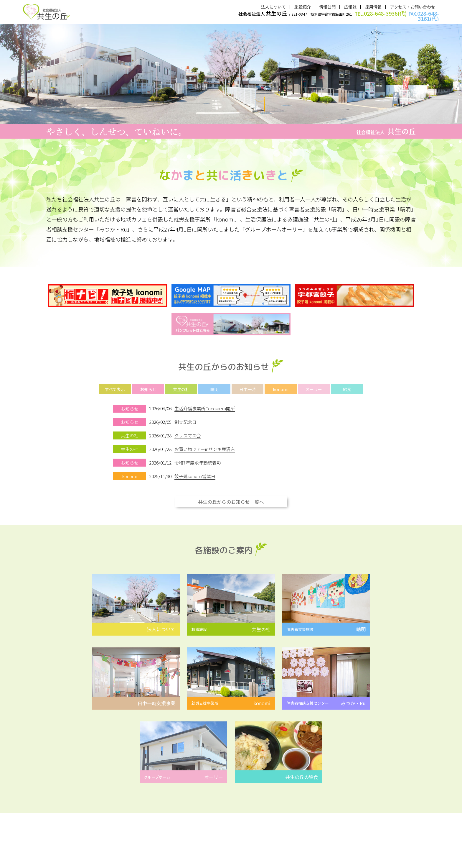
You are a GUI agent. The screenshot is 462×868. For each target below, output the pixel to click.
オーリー (314, 386)
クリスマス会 (188, 432)
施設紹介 (303, 7)
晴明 (214, 386)
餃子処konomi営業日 (195, 471)
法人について (273, 7)
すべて (115, 386)
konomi (281, 386)
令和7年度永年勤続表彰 (198, 458)
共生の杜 (181, 386)
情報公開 (327, 7)
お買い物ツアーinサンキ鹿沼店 (205, 445)
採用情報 (373, 7)
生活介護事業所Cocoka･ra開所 (205, 405)
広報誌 (350, 7)
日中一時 (247, 386)
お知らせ (148, 386)
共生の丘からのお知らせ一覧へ (231, 497)
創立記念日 (185, 418)
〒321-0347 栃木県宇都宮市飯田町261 (339, 16)
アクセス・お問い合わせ (413, 7)
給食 (347, 386)
